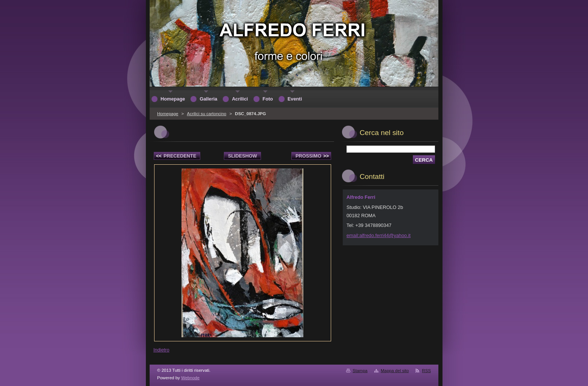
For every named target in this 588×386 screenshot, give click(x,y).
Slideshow (243, 156)
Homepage (168, 114)
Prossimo (312, 156)
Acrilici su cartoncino (206, 114)
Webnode (190, 378)
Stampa (360, 371)
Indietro (161, 350)
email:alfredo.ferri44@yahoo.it (379, 235)
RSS (426, 371)
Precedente (176, 156)
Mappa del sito (395, 371)
